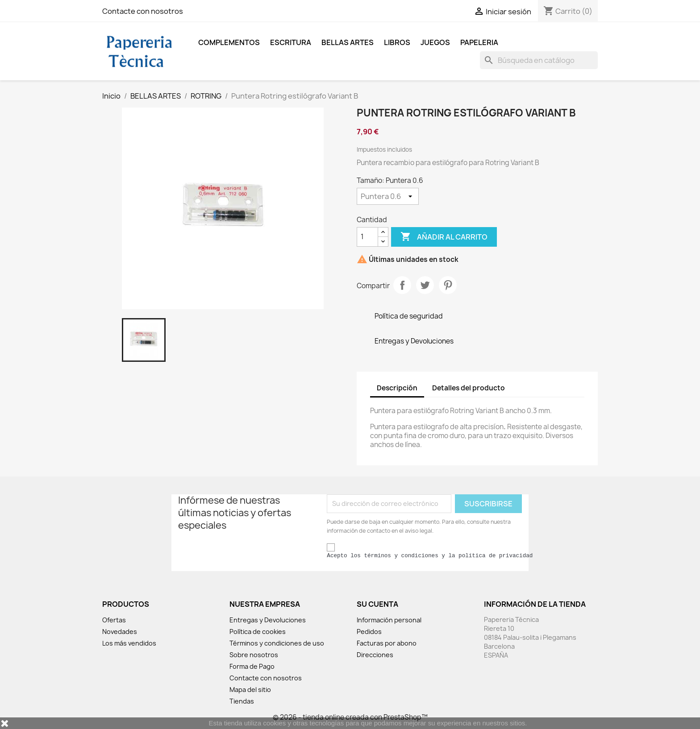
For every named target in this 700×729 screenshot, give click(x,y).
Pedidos (369, 632)
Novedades (120, 632)
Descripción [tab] (397, 388)
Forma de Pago (252, 666)
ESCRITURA (291, 42)
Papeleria (479, 42)
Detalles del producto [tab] (469, 388)
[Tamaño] (388, 196)
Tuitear (425, 285)
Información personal (389, 620)
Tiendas (242, 701)
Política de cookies (258, 632)
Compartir (402, 285)
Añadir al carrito (444, 237)
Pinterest (448, 285)
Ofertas (114, 620)
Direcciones (375, 655)
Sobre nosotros (254, 655)
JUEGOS (435, 42)
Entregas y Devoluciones (268, 620)
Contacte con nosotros (143, 11)
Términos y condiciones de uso (277, 643)
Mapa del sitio (250, 690)
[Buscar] (539, 60)
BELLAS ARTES (348, 42)
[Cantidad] (367, 237)
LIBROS (397, 42)
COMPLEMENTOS (229, 42)
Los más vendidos (129, 643)
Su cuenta (377, 604)
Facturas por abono (387, 643)
